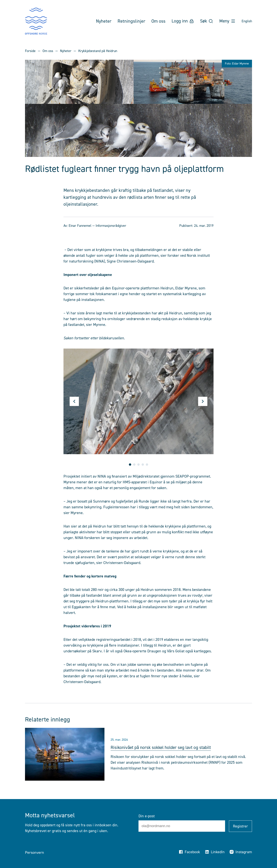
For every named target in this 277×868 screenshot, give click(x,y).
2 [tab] (134, 465)
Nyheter (66, 51)
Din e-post (147, 816)
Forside (30, 51)
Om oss (48, 51)
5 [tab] (147, 465)
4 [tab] (143, 465)
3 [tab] (138, 465)
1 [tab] (130, 465)
